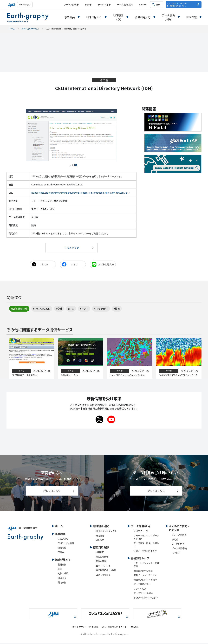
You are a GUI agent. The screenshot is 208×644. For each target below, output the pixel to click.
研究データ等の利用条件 (145, 551)
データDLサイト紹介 (143, 594)
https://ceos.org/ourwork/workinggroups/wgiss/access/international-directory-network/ (78, 193)
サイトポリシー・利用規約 (85, 627)
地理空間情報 (102, 557)
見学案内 (176, 553)
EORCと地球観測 (66, 544)
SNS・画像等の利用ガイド (114, 627)
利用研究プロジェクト (106, 532)
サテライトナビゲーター (177, 4)
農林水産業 (101, 562)
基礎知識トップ (140, 559)
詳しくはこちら (52, 491)
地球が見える (94, 17)
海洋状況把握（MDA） (106, 571)
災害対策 (100, 553)
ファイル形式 (140, 589)
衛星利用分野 (143, 17)
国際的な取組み (103, 575)
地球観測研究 (118, 17)
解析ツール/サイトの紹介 (146, 598)
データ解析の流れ (142, 585)
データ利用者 (104, 4)
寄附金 (61, 553)
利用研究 (62, 579)
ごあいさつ (63, 539)
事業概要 (70, 17)
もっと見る (70, 248)
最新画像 (62, 565)
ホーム (12, 29)
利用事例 (62, 583)
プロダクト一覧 (141, 532)
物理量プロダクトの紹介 (145, 580)
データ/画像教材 (125, 4)
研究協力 (100, 541)
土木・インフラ (103, 566)
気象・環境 (63, 574)
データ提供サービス (30, 29)
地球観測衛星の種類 (143, 571)
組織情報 (62, 548)
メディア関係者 (71, 4)
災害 (60, 570)
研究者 (88, 4)
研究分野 (100, 536)
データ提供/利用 (168, 17)
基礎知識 (191, 17)
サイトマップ (25, 4)
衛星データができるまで (145, 576)
